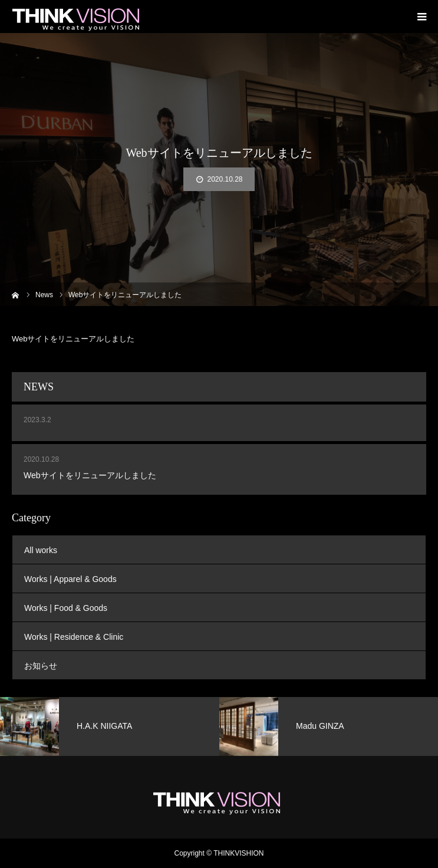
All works (41, 550)
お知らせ (41, 666)
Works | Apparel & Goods (70, 579)
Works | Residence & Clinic (74, 637)
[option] (110, 726)
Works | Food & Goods (66, 608)
